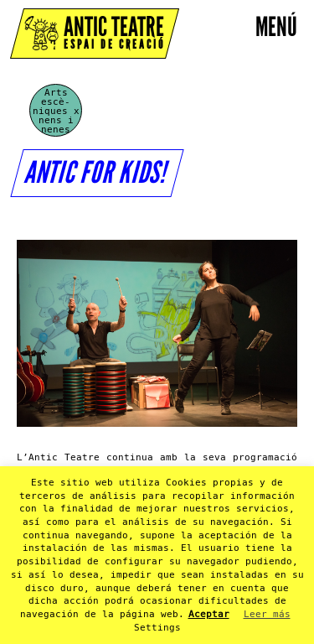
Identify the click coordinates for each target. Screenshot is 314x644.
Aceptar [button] (209, 614)
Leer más (267, 614)
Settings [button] (157, 628)
